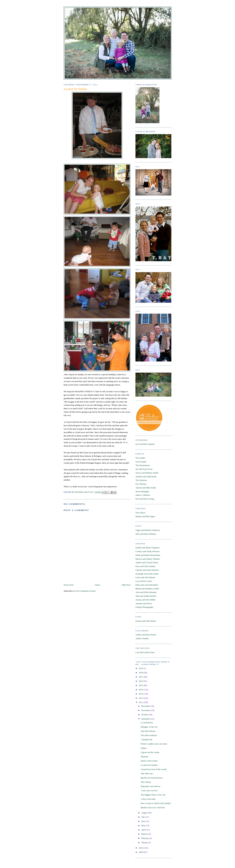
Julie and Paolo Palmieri (146, 534)
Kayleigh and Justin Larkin (147, 574)
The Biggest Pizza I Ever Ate (153, 795)
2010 (141, 848)
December (146, 706)
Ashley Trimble (142, 638)
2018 (141, 673)
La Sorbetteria (147, 723)
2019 (141, 668)
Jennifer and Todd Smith (146, 477)
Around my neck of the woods (154, 769)
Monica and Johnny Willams (148, 559)
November (146, 710)
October (145, 715)
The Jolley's (141, 513)
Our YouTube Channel (145, 444)
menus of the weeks (149, 761)
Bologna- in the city (149, 727)
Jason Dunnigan (142, 491)
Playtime (144, 757)
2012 (141, 698)
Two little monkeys (149, 735)
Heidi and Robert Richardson (148, 555)
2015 (141, 685)
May (144, 825)
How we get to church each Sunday (156, 803)
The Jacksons (141, 480)
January (145, 842)
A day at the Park (148, 799)
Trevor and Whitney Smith (147, 473)
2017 (141, 677)
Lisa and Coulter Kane (145, 652)
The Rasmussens (143, 465)
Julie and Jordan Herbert (146, 596)
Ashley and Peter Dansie (146, 635)
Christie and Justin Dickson (147, 570)
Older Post (126, 585)
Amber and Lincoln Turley (147, 562)
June (144, 821)
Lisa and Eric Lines (144, 581)
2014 (141, 690)
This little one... (147, 774)
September (146, 719)
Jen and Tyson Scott (144, 469)
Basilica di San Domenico (152, 778)
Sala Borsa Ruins (148, 731)
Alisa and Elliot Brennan (146, 592)
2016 (141, 681)
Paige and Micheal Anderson (148, 530)
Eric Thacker (141, 484)
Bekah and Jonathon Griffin (147, 589)
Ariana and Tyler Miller (145, 600)
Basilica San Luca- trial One (153, 807)
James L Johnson (143, 495)
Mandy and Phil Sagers (145, 516)
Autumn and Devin (144, 603)
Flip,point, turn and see (150, 786)
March (144, 834)
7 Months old (146, 740)
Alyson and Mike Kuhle (146, 488)
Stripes (144, 748)
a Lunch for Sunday (149, 765)
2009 (141, 852)
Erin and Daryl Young (145, 499)
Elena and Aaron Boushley (147, 585)
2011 (141, 702)
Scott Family (141, 462)
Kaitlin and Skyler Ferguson (147, 548)
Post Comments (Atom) (86, 591)
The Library (146, 782)
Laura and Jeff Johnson (145, 577)
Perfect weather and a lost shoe (154, 744)
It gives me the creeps (150, 752)
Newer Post (69, 585)
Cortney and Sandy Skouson (148, 551)
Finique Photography (144, 607)
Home (98, 585)
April (144, 830)
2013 (141, 694)
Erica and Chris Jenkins (145, 566)
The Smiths (140, 458)
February (145, 838)
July (143, 817)
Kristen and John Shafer (146, 621)
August (145, 813)
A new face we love (149, 790)
